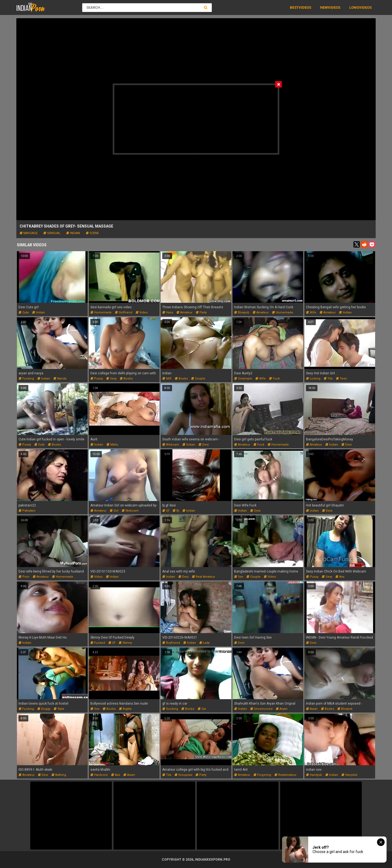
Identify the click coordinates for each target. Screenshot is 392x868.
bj (176, 511)
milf (167, 379)
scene (92, 233)
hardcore (99, 775)
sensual (52, 233)
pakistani (27, 511)
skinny (125, 643)
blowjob (242, 312)
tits (328, 379)
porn (24, 577)
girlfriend (124, 312)
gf (166, 511)
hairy (168, 312)
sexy (111, 379)
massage (29, 233)
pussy (97, 379)
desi (204, 445)
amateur (184, 312)
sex (239, 577)
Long (354, 7)
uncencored (261, 709)
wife (311, 312)
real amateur (203, 577)
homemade (101, 312)
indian (73, 233)
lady (204, 643)
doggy (44, 709)
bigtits (125, 709)
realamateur (285, 775)
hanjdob (349, 775)
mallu (112, 445)
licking (313, 379)
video (142, 312)
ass (340, 577)
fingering (262, 775)
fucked (98, 643)
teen (342, 379)
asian (312, 709)
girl (114, 511)
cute (24, 312)
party (201, 312)
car (202, 709)
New (324, 7)
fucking (26, 379)
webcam (171, 445)
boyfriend (171, 643)
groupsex (183, 775)
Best (294, 7)
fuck (274, 379)
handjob (314, 775)
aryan (282, 709)
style (59, 709)
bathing (59, 775)
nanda (60, 379)
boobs (126, 379)
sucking (170, 709)
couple (198, 379)
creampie (243, 379)
